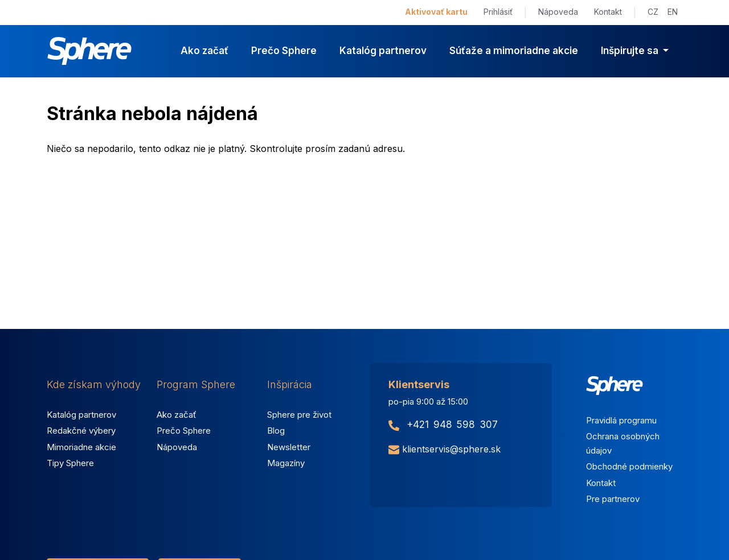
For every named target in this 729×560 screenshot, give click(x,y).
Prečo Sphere (284, 51)
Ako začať (204, 51)
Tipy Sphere (70, 463)
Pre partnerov (613, 499)
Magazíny (286, 463)
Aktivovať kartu (436, 12)
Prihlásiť (498, 12)
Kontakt (608, 12)
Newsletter (289, 447)
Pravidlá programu (621, 420)
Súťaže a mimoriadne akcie (514, 51)
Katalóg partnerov (383, 51)
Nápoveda (558, 12)
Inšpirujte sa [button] (631, 51)
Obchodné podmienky (629, 466)
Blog (276, 431)
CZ (653, 12)
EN (673, 12)
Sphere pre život (299, 415)
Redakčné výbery (81, 431)
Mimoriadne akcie (81, 447)
